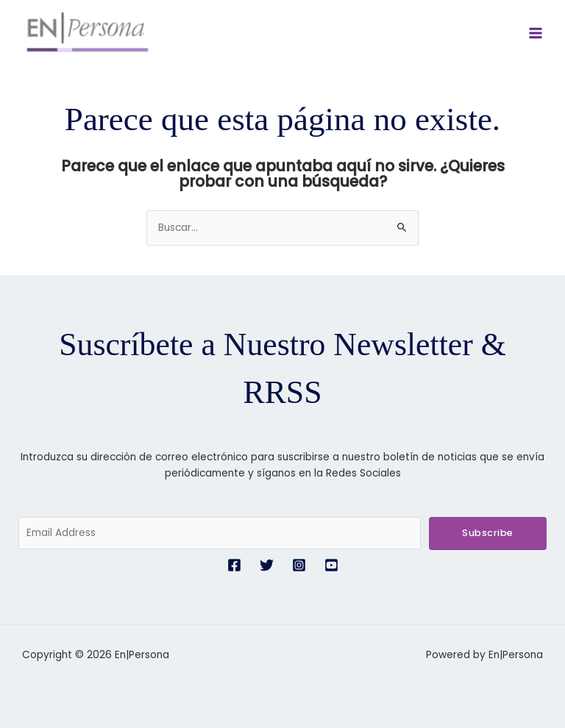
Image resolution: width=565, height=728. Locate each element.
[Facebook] (234, 565)
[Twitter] (267, 565)
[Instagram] (299, 565)
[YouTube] (331, 565)
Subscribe (488, 533)
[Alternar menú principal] (536, 33)
